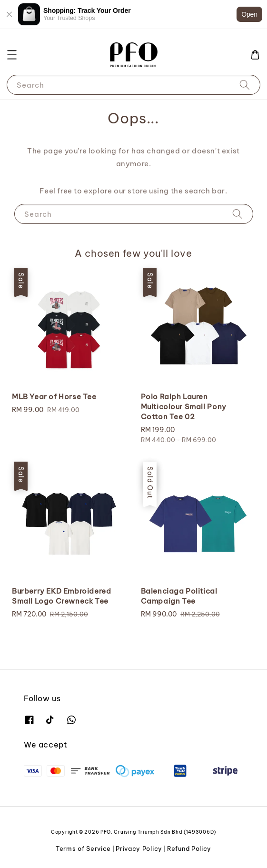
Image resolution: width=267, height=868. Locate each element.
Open (249, 14)
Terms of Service (83, 848)
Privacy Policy (139, 848)
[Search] (245, 85)
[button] (12, 55)
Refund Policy (189, 848)
